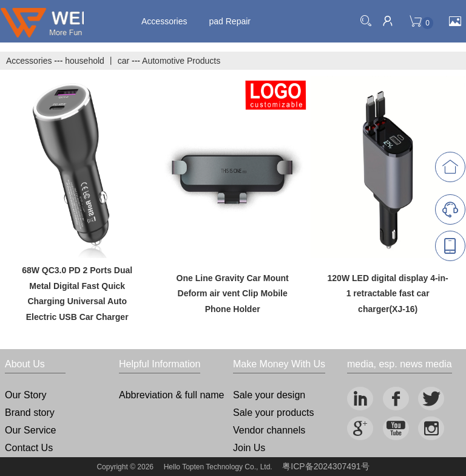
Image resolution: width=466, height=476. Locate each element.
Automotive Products (181, 61)
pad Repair (230, 21)
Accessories (164, 21)
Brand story (30, 413)
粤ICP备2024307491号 (326, 466)
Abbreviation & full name (171, 395)
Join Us (249, 448)
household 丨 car (97, 61)
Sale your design (269, 395)
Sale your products (273, 413)
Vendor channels (269, 430)
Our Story (25, 395)
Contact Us (29, 448)
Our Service (30, 430)
